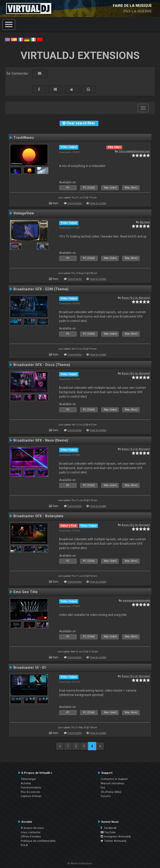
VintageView (24, 213)
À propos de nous (32, 828)
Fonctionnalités (31, 787)
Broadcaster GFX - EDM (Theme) (41, 289)
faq (103, 787)
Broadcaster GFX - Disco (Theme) (42, 365)
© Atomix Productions (80, 863)
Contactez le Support (114, 779)
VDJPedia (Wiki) (111, 792)
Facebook (109, 828)
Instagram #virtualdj (116, 836)
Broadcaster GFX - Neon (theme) (41, 440)
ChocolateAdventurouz (134, 151)
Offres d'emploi (31, 836)
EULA (24, 845)
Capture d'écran (31, 796)
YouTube (108, 832)
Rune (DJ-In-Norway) (136, 298)
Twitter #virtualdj (113, 841)
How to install (98, 203)
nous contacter (31, 832)
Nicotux (145, 222)
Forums (106, 796)
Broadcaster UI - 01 (30, 668)
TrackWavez (24, 138)
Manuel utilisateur (112, 783)
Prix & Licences (30, 792)
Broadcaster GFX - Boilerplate (38, 516)
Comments (75, 203)
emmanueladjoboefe (136, 600)
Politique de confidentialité (38, 841)
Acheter (26, 783)
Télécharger (28, 779)
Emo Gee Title (26, 592)
